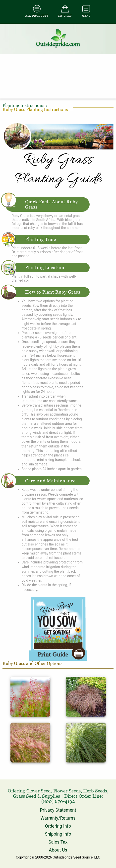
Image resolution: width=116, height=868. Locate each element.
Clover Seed (39, 791)
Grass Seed (25, 796)
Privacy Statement (58, 810)
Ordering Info (58, 826)
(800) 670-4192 (58, 801)
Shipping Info (58, 834)
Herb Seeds (95, 791)
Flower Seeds (67, 791)
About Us (58, 850)
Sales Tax (58, 842)
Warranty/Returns (58, 818)
